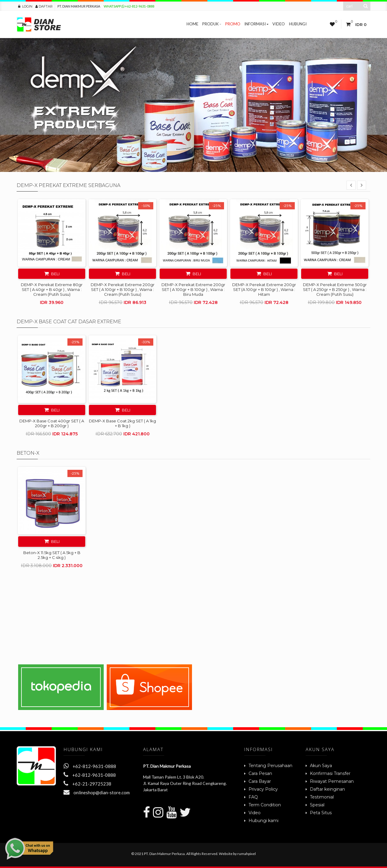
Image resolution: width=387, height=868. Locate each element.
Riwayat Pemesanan (332, 781)
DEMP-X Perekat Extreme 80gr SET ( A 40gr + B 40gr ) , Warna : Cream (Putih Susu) (52, 289)
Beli (52, 274)
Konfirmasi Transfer (330, 773)
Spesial (317, 805)
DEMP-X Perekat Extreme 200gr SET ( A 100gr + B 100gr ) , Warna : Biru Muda (193, 289)
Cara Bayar (260, 781)
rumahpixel (247, 854)
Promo (233, 24)
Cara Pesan (260, 773)
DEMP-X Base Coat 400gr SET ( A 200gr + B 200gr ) (52, 423)
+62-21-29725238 (87, 784)
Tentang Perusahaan (270, 766)
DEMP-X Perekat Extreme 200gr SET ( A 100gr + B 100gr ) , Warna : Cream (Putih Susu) (123, 289)
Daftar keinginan (327, 789)
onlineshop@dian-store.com (97, 792)
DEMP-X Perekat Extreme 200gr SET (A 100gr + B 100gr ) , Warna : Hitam (264, 289)
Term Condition (265, 805)
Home (192, 24)
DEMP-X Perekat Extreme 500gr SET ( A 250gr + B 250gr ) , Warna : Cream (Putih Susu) (335, 289)
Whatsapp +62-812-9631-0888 (129, 6)
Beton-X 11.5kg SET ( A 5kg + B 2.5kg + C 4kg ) (52, 555)
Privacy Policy (263, 789)
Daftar (44, 6)
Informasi (256, 24)
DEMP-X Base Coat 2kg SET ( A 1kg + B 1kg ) (122, 423)
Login (25, 6)
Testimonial (322, 797)
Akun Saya (321, 766)
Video (279, 24)
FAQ (253, 797)
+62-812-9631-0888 (90, 766)
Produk (212, 24)
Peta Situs (321, 813)
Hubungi (298, 24)
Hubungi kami (263, 821)
